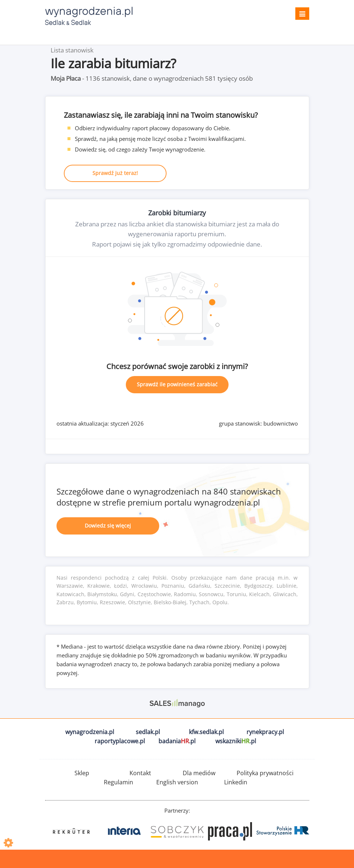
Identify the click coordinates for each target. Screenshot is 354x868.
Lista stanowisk (72, 50)
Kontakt (140, 773)
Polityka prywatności (265, 773)
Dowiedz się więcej (108, 526)
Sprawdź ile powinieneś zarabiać (177, 384)
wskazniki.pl (236, 741)
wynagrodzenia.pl (90, 732)
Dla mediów (199, 773)
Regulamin (118, 782)
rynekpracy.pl (265, 732)
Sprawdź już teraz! (115, 173)
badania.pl (177, 741)
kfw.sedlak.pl (206, 732)
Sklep (82, 773)
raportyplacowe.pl (120, 741)
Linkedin (236, 782)
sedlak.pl (148, 732)
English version (177, 782)
